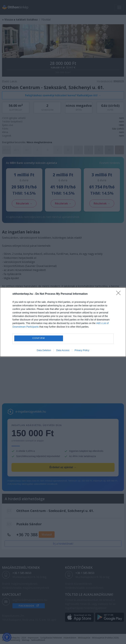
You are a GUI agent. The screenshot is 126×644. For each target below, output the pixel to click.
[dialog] (63, 322)
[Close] (119, 294)
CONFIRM (39, 338)
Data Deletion (44, 350)
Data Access (63, 350)
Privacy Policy (82, 350)
